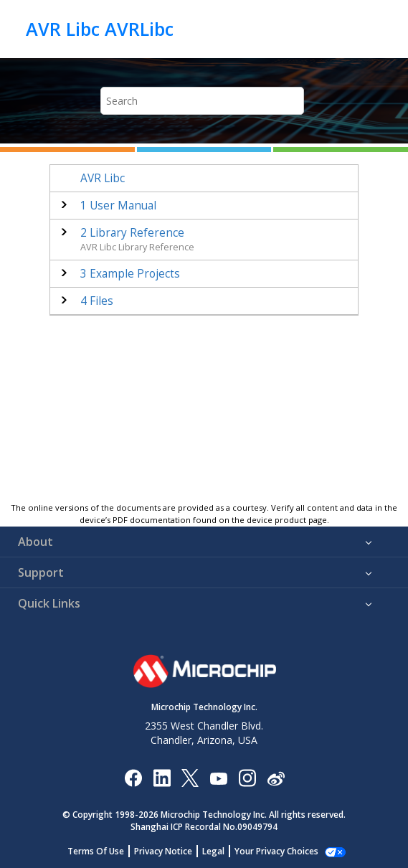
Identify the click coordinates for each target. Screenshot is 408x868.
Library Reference (132, 233)
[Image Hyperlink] (218, 777)
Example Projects (130, 274)
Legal (213, 851)
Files (97, 301)
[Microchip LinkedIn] (162, 777)
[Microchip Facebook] (133, 777)
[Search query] (202, 101)
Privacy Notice (163, 851)
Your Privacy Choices (276, 851)
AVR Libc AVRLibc (100, 29)
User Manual (118, 206)
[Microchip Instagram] (247, 777)
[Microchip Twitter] (190, 777)
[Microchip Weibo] (276, 777)
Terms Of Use (96, 851)
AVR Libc (103, 178)
